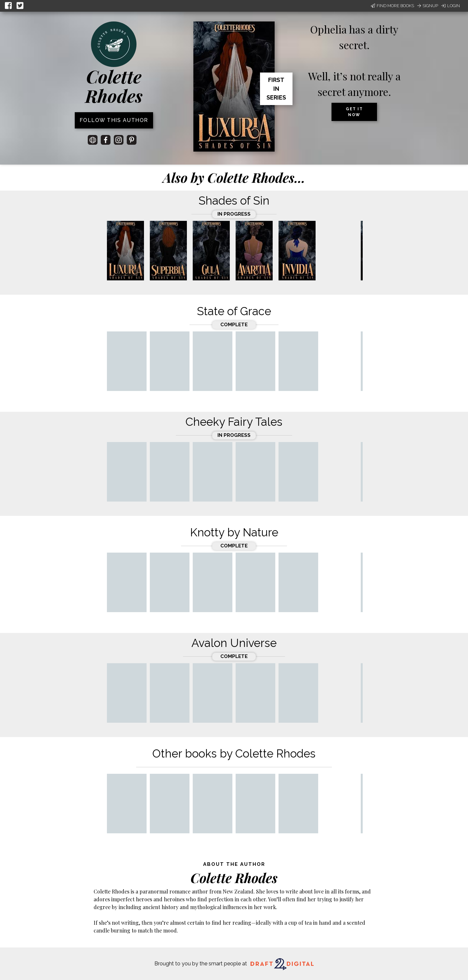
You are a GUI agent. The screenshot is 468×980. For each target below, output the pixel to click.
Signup (428, 6)
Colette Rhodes (114, 86)
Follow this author (114, 120)
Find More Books (392, 6)
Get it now (354, 112)
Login (451, 6)
